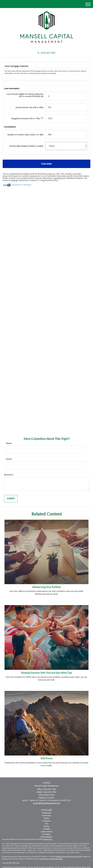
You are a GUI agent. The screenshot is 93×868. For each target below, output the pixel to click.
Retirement (47, 813)
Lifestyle (46, 829)
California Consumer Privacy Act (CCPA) (69, 857)
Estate (47, 818)
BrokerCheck (48, 839)
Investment (47, 816)
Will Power (47, 759)
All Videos (47, 834)
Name (9, 443)
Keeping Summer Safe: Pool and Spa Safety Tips (47, 673)
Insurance (46, 821)
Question (9, 475)
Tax (47, 824)
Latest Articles (46, 832)
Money (47, 826)
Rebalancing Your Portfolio (47, 587)
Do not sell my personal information (51, 859)
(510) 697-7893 (47, 53)
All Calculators (46, 837)
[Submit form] (11, 499)
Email (9, 459)
